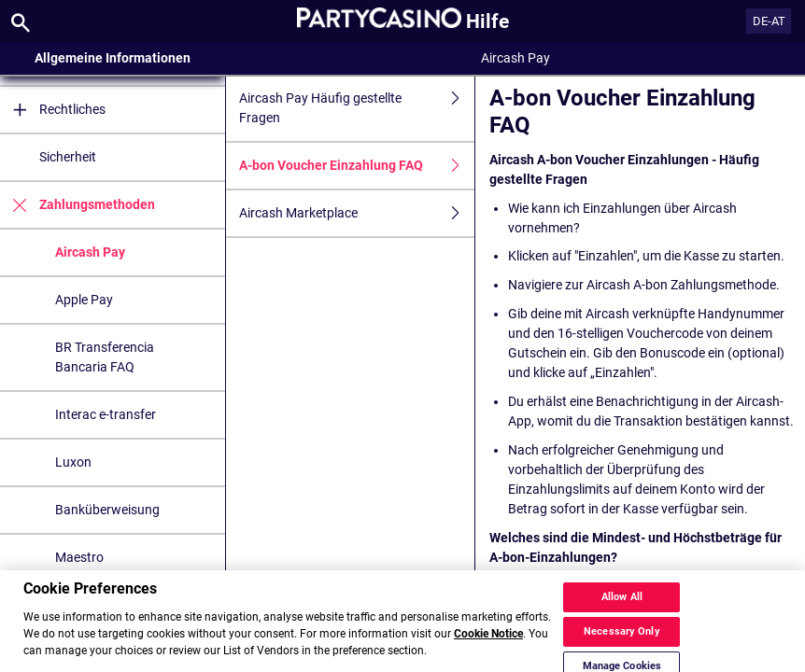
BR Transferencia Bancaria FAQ (105, 357)
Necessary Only (622, 643)
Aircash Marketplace (356, 213)
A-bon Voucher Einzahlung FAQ (356, 166)
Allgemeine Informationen (113, 58)
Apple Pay (84, 300)
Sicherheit (68, 157)
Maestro (79, 557)
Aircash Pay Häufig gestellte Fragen (356, 108)
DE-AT (769, 21)
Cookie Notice (488, 645)
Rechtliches (53, 110)
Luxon (73, 462)
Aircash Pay (90, 252)
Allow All (622, 608)
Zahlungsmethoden (78, 205)
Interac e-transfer (106, 414)
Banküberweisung (107, 510)
